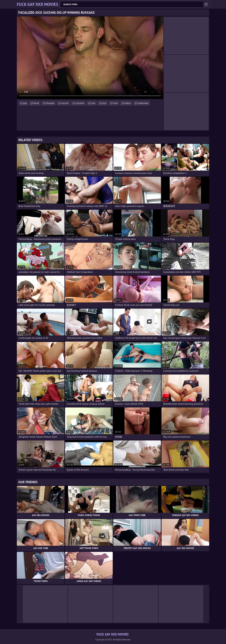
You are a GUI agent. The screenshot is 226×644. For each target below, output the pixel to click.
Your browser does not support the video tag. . (90, 58)
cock (115, 103)
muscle (65, 103)
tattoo (128, 103)
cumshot (80, 103)
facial (36, 103)
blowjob (50, 103)
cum (93, 103)
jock (104, 103)
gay (25, 103)
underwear (143, 103)
